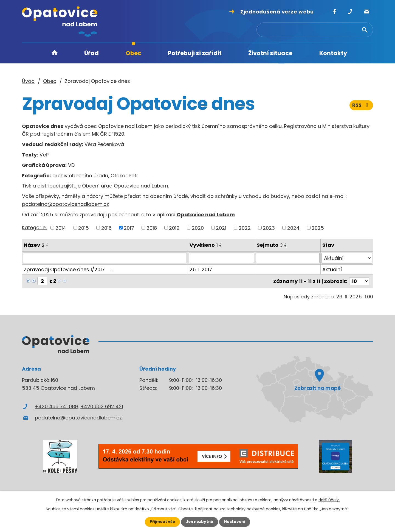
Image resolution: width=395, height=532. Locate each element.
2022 (245, 228)
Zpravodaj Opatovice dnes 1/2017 (69, 269)
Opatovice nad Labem (206, 215)
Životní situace (270, 53)
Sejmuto (270, 245)
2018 (152, 228)
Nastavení (236, 522)
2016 (106, 228)
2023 (269, 228)
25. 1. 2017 (201, 269)
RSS (361, 106)
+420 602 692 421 (102, 406)
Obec (133, 53)
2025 (318, 228)
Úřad (91, 53)
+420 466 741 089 (56, 406)
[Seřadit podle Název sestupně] (47, 246)
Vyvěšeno (204, 245)
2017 (129, 228)
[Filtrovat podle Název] (105, 258)
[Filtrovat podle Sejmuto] (288, 258)
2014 (61, 228)
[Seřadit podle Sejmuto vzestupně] (286, 244)
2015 (84, 228)
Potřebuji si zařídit (195, 53)
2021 (221, 228)
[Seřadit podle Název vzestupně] (47, 244)
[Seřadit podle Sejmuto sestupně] (286, 246)
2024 (293, 228)
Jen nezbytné (200, 522)
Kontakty (333, 53)
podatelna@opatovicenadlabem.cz (65, 204)
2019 (174, 228)
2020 (198, 228)
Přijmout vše (161, 522)
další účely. (329, 500)
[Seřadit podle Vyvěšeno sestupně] (221, 246)
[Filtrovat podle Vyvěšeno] (221, 258)
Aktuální (332, 269)
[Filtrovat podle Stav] (347, 258)
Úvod (55, 53)
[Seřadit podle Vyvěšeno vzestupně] (221, 244)
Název (34, 245)
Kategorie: (34, 227)
